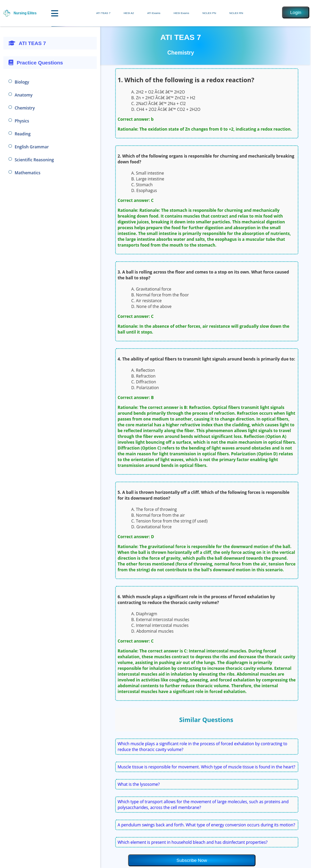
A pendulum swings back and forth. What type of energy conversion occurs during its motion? (206, 825)
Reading (23, 134)
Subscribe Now (192, 860)
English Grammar (32, 147)
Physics (22, 121)
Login (296, 12)
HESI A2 (129, 13)
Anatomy (24, 95)
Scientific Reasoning (34, 160)
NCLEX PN (209, 13)
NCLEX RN (236, 13)
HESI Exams (181, 13)
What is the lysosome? (139, 784)
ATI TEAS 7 (104, 13)
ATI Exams (154, 13)
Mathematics (28, 173)
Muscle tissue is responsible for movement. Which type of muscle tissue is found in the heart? (206, 767)
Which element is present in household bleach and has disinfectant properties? (192, 842)
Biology (22, 82)
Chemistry (25, 108)
